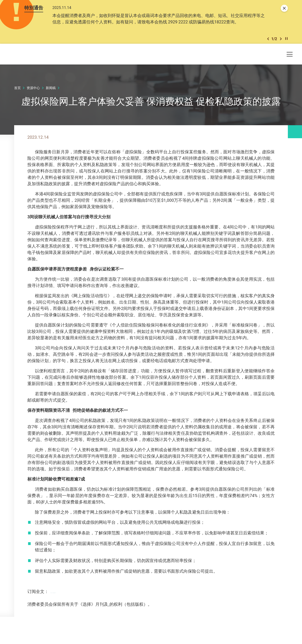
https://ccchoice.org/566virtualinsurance (88, 601)
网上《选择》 (121, 614)
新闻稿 (51, 91)
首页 (17, 91)
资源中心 (33, 91)
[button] (268, 41)
